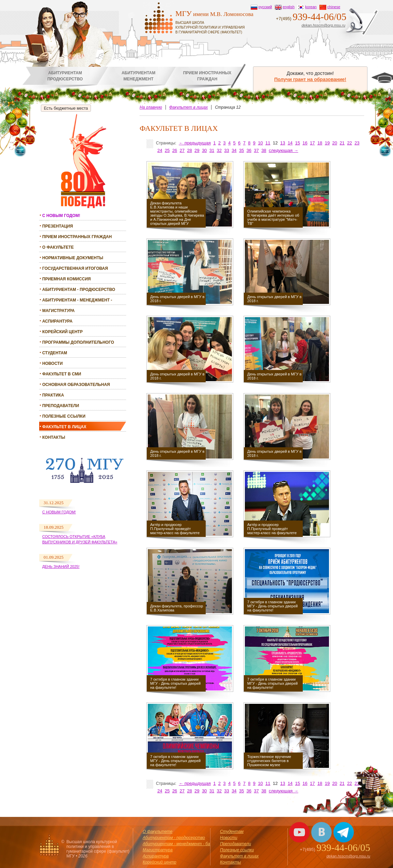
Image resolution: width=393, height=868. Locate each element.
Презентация (58, 226)
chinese (334, 7)
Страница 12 (228, 107)
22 (349, 143)
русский (265, 7)
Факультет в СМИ (62, 374)
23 (357, 143)
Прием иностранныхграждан (207, 76)
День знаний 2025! (61, 567)
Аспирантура (57, 321)
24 (160, 150)
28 (189, 150)
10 (260, 143)
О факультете (58, 247)
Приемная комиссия (66, 279)
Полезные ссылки (64, 416)
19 (327, 143)
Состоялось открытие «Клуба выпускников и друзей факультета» (80, 539)
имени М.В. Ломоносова (218, 22)
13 (283, 143)
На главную (151, 107)
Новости (52, 363)
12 (275, 143)
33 (226, 150)
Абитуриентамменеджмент (138, 76)
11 (268, 143)
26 (175, 150)
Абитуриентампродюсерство (65, 76)
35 (241, 150)
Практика (53, 395)
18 (320, 143)
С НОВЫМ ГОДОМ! (61, 216)
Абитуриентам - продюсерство (79, 290)
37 (256, 150)
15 (297, 143)
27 (182, 150)
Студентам (55, 353)
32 (219, 150)
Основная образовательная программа (76, 385)
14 (290, 143)
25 (167, 150)
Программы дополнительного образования (78, 343)
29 (197, 150)
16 (305, 143)
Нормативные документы (73, 258)
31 (212, 150)
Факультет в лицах (64, 427)
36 (249, 150)
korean (311, 7)
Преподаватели (61, 406)
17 (312, 143)
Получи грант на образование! (310, 79)
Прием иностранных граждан (77, 237)
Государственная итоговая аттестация (75, 269)
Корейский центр (62, 332)
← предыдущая (195, 143)
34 (234, 150)
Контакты (54, 437)
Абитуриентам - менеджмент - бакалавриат (77, 301)
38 (264, 150)
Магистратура (58, 311)
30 (204, 150)
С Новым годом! (59, 512)
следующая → (283, 150)
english (289, 7)
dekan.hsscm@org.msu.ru (323, 25)
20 (335, 143)
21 (342, 143)
